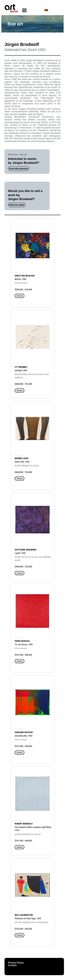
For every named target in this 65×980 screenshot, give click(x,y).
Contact (12, 965)
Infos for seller (17, 205)
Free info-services (19, 169)
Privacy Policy (16, 963)
